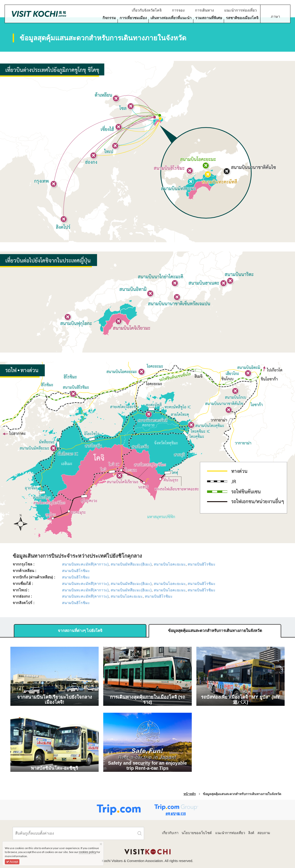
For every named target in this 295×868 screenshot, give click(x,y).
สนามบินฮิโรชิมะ (202, 564)
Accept (12, 862)
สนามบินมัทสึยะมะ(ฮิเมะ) (131, 564)
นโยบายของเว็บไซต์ (197, 833)
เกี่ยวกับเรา (170, 833)
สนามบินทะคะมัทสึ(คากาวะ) (85, 564)
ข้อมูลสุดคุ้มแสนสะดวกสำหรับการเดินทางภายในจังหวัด (215, 631)
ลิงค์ (251, 833)
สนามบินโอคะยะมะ (170, 564)
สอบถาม (264, 833)
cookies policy (87, 852)
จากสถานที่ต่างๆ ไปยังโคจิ (80, 631)
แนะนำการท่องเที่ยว (230, 833)
